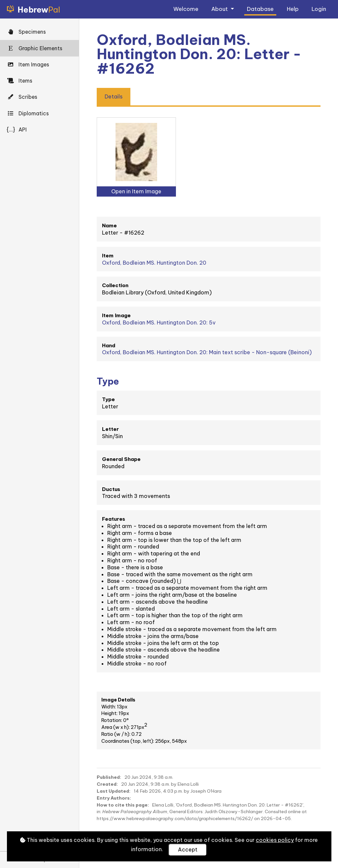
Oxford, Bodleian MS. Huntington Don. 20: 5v (159, 322)
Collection (115, 285)
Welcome (186, 9)
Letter (110, 429)
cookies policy (275, 840)
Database (260, 9)
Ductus (111, 489)
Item (108, 256)
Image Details (118, 700)
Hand (109, 345)
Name (109, 226)
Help (293, 9)
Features (114, 519)
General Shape (121, 459)
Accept (188, 849)
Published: (109, 777)
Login (319, 9)
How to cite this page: (123, 805)
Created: (107, 784)
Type (108, 399)
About (220, 9)
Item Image (116, 315)
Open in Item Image (136, 191)
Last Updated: (114, 791)
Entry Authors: (114, 798)
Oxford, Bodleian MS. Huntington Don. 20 (154, 263)
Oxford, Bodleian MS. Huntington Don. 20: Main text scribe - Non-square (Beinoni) (207, 352)
